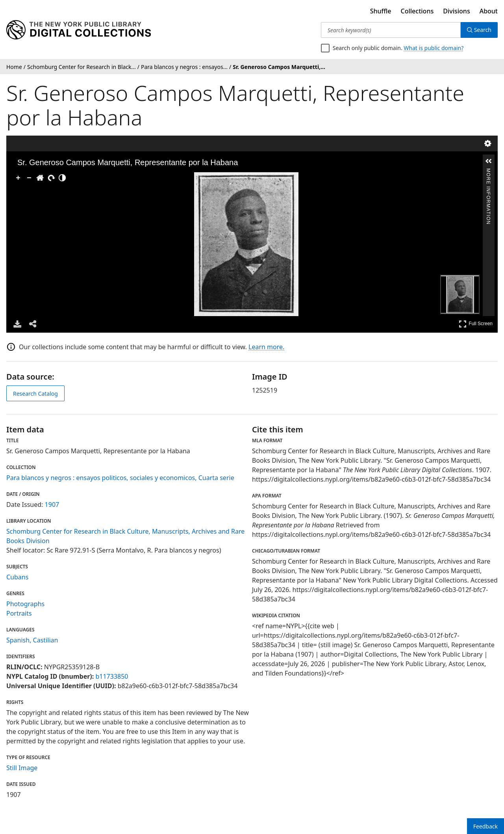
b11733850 (112, 676)
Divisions (456, 11)
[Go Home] (40, 178)
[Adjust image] (62, 178)
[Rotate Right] (51, 178)
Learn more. (266, 347)
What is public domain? (434, 48)
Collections (417, 11)
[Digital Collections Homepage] (79, 30)
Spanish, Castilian (32, 640)
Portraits (19, 613)
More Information (488, 172)
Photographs (25, 604)
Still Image (22, 768)
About (489, 11)
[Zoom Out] (29, 178)
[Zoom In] (18, 178)
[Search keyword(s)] (391, 30)
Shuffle (381, 11)
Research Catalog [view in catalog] (35, 394)
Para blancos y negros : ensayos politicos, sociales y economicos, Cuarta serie (120, 478)
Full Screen (476, 324)
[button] (489, 161)
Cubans (17, 577)
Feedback (485, 826)
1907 (52, 504)
